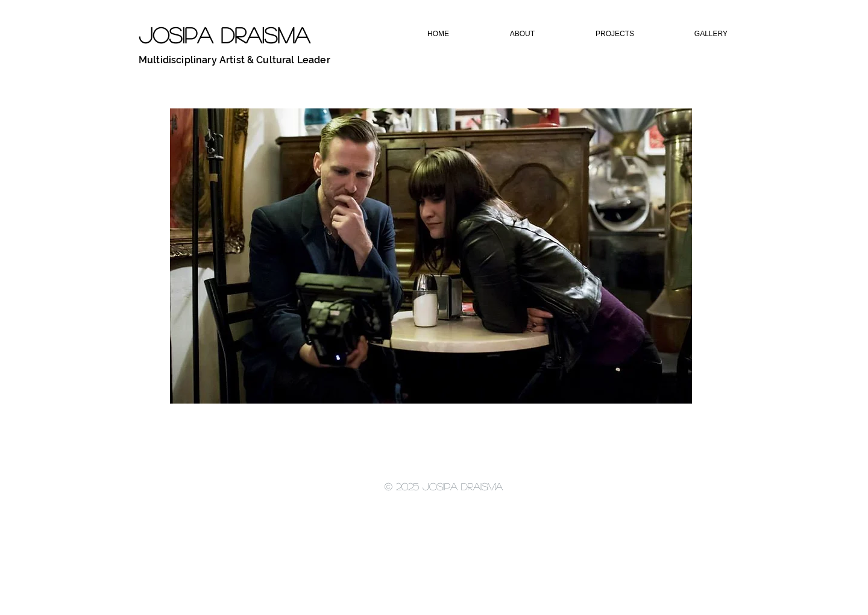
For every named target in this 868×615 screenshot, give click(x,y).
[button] (502, 34)
